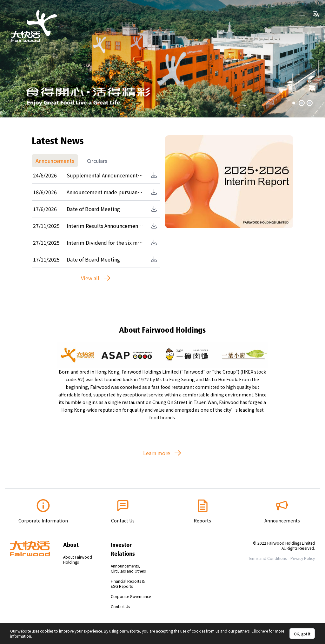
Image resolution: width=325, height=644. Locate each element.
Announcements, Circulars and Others (128, 568)
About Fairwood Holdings (78, 559)
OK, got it (302, 634)
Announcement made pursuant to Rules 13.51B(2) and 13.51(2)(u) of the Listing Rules (105, 192)
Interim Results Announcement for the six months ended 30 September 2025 (105, 226)
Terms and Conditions (267, 558)
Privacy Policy (303, 558)
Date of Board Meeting (93, 209)
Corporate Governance (131, 596)
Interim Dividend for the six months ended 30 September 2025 (105, 242)
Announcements (55, 161)
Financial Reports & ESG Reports (128, 584)
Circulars (97, 161)
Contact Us (120, 606)
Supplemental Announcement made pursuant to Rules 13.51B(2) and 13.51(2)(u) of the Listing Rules (105, 175)
